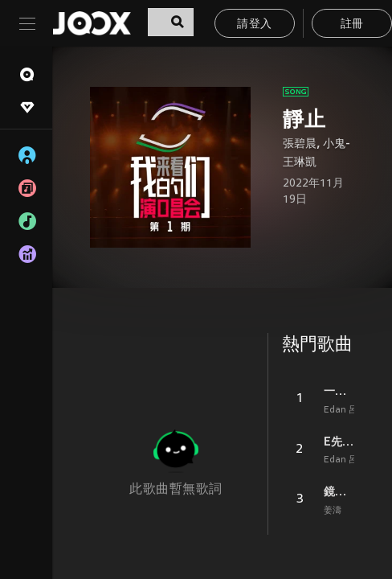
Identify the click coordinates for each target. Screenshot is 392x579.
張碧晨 (300, 144)
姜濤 (333, 511)
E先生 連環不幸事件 (339, 441)
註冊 (352, 25)
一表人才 (339, 391)
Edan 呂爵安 (349, 410)
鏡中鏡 (339, 491)
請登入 (254, 25)
